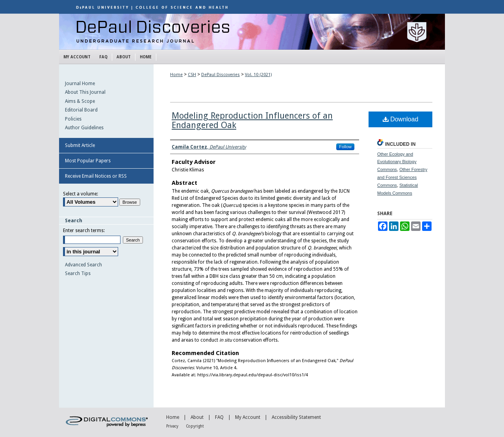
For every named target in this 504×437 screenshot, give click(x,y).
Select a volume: (81, 194)
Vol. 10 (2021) (258, 75)
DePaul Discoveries (252, 32)
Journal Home (80, 84)
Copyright (195, 426)
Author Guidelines (84, 128)
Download (401, 119)
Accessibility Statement (296, 417)
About (197, 417)
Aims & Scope (80, 101)
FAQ (219, 417)
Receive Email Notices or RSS (96, 176)
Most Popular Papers (88, 161)
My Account (248, 417)
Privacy (172, 426)
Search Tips (78, 273)
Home (176, 75)
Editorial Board (81, 110)
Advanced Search (83, 265)
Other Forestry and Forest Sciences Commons (402, 177)
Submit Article (80, 145)
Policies (73, 119)
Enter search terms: (84, 231)
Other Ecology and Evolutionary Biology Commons (397, 162)
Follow (345, 147)
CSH (192, 75)
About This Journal (85, 92)
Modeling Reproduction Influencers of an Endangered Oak (252, 120)
